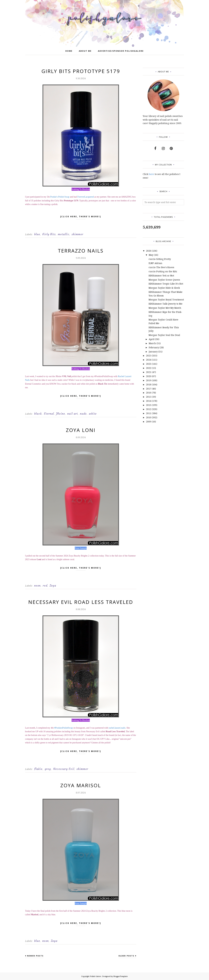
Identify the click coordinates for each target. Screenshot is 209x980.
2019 (149, 380)
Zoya (53, 586)
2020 (149, 376)
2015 (149, 397)
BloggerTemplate (121, 976)
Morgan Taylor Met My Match (165, 308)
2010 (149, 417)
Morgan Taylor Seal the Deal (164, 335)
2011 (149, 413)
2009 (149, 422)
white (93, 414)
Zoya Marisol (81, 785)
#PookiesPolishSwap (63, 728)
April (152, 339)
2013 (149, 405)
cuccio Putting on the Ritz (163, 271)
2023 (149, 364)
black (38, 414)
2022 (149, 368)
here (151, 174)
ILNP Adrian (155, 263)
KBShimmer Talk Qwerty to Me (166, 304)
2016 (149, 393)
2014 (149, 401)
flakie (38, 769)
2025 (149, 356)
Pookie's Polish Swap (60, 197)
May (151, 255)
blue (37, 234)
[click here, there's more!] (81, 217)
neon (37, 586)
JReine (61, 414)
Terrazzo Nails (81, 251)
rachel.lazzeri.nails (117, 728)
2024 (149, 360)
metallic (64, 234)
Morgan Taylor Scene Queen (164, 280)
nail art (72, 414)
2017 (149, 389)
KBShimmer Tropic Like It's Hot (166, 284)
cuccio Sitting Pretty (160, 259)
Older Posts (126, 956)
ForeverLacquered (86, 197)
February (154, 347)
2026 (149, 251)
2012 (149, 409)
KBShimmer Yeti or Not (161, 276)
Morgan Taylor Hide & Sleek (164, 288)
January (153, 352)
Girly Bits (49, 234)
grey (48, 769)
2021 (149, 372)
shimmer (77, 234)
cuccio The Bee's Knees (161, 267)
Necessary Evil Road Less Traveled (81, 602)
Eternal (49, 414)
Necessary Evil (64, 769)
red (45, 586)
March (152, 343)
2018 (149, 384)
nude (83, 414)
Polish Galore (96, 976)
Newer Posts (35, 956)
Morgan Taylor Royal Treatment (166, 300)
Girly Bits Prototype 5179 (81, 71)
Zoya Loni (81, 430)
